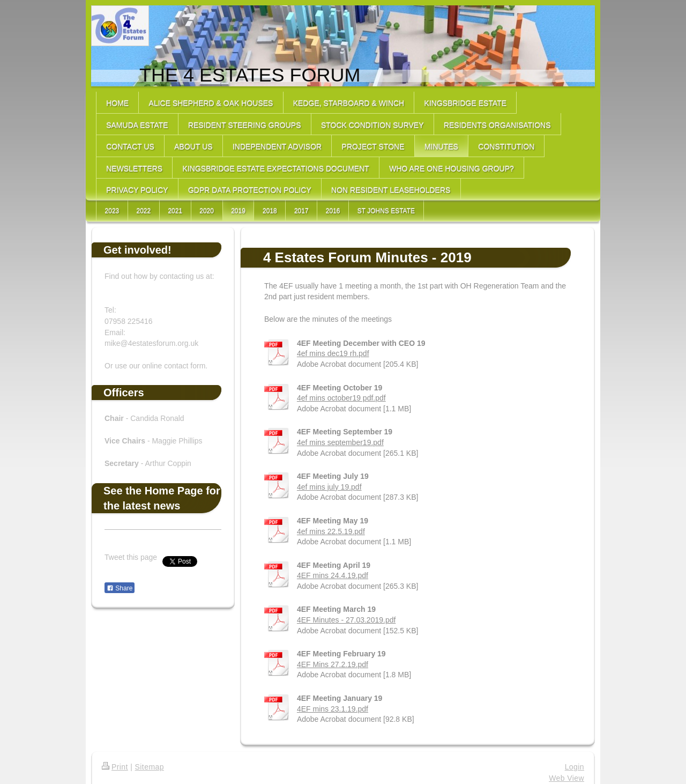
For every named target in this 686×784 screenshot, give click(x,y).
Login (575, 767)
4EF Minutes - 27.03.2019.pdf (346, 620)
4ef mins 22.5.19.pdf (331, 531)
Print (115, 767)
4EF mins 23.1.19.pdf (333, 709)
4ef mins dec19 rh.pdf (333, 353)
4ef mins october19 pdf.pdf (341, 398)
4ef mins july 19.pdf (329, 487)
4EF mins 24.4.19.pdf (333, 575)
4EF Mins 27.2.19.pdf (333, 664)
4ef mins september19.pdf (340, 442)
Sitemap (150, 767)
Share (120, 588)
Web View (566, 778)
